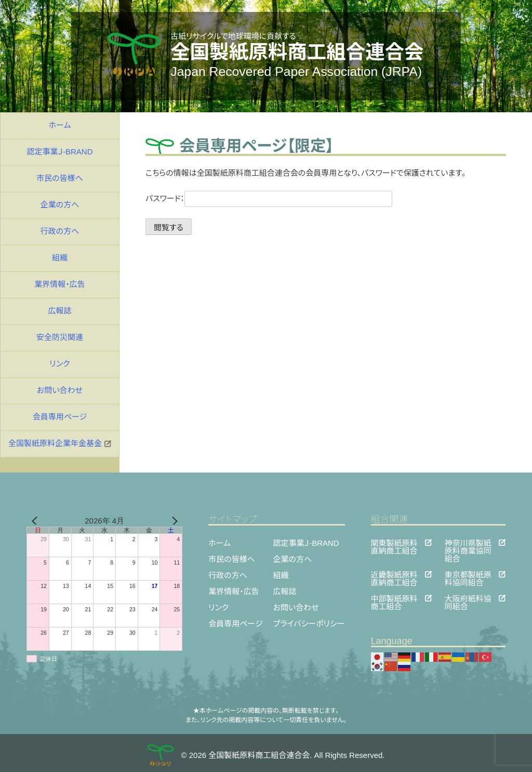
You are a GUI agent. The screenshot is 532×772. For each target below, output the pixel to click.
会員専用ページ (60, 417)
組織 (60, 258)
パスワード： (269, 198)
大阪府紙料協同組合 (468, 598)
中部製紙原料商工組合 (394, 598)
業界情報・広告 (60, 284)
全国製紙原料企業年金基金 (60, 443)
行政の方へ (60, 231)
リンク (59, 364)
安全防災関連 (60, 337)
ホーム (60, 125)
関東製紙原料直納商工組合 (394, 542)
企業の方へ (60, 205)
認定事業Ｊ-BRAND (59, 152)
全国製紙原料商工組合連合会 (297, 52)
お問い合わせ (60, 390)
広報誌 (59, 311)
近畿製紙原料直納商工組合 (394, 574)
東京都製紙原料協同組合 (468, 574)
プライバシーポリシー (309, 624)
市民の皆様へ (60, 178)
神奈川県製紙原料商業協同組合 (468, 542)
